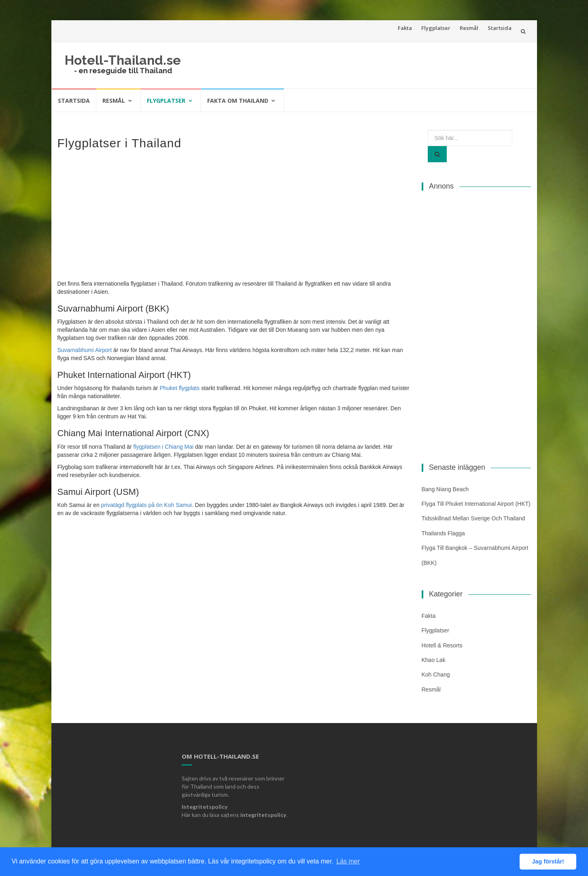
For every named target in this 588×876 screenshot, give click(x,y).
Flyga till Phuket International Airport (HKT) (476, 504)
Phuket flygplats (179, 388)
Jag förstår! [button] (548, 861)
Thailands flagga (443, 533)
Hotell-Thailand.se (123, 60)
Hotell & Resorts (442, 645)
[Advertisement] (234, 214)
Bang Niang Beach (445, 489)
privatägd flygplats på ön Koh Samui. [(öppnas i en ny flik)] (147, 505)
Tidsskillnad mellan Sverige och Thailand (473, 518)
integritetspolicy (263, 815)
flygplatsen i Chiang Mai (164, 447)
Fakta (405, 28)
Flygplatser (436, 28)
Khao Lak (434, 660)
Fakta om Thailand (238, 101)
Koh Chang (436, 674)
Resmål (469, 28)
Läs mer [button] (348, 861)
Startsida (500, 28)
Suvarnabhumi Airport (85, 350)
